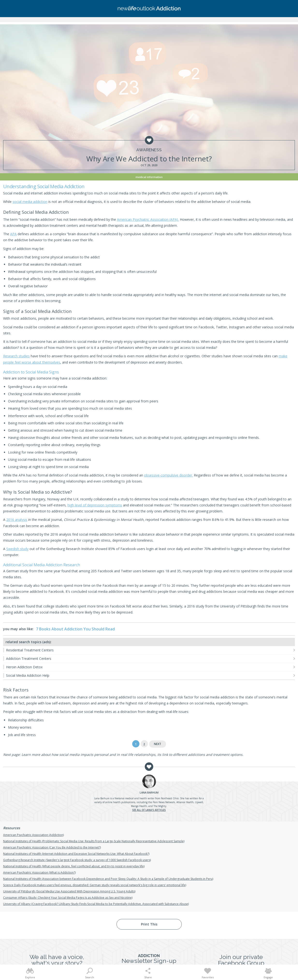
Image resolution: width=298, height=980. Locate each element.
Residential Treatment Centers (30, 650)
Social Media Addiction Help (28, 675)
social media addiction (30, 202)
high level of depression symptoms (95, 505)
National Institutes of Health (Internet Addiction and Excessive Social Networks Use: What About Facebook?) (76, 854)
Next (158, 744)
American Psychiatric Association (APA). (148, 219)
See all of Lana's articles (149, 810)
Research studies (16, 356)
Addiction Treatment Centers (29, 659)
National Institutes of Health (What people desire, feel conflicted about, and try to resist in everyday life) (74, 866)
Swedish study (17, 549)
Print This (149, 924)
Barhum (149, 792)
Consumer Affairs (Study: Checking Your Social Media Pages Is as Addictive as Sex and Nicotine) (68, 898)
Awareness (149, 150)
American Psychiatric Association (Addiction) (33, 835)
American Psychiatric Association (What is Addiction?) (39, 873)
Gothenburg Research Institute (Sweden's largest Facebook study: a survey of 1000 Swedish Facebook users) (77, 860)
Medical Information (149, 177)
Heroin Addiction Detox (24, 667)
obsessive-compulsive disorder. (168, 475)
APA (13, 234)
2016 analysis (17, 520)
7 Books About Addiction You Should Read (75, 629)
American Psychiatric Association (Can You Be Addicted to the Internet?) (52, 847)
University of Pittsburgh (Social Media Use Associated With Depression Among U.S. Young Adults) (69, 891)
